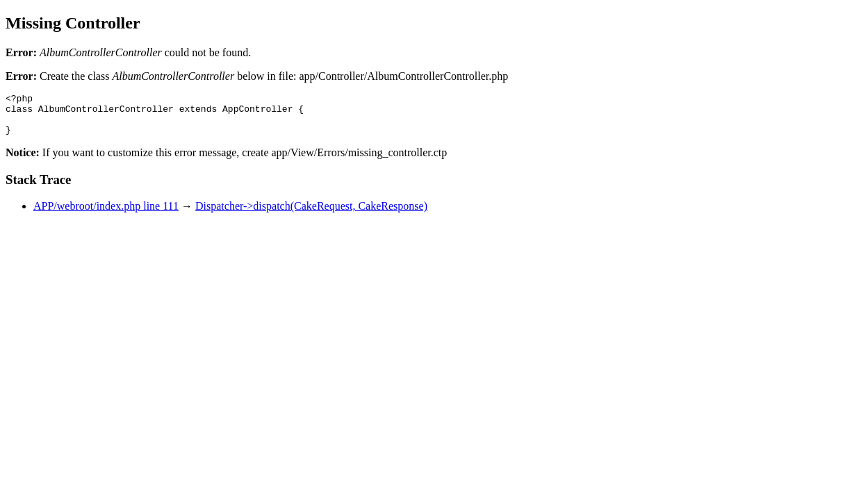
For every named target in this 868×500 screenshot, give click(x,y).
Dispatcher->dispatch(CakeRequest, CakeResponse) (311, 214)
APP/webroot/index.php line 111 (106, 214)
